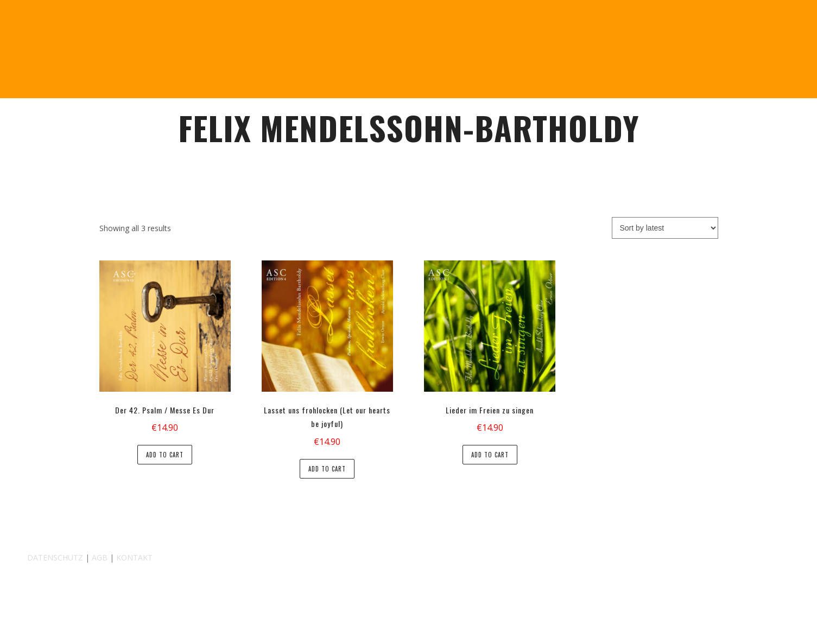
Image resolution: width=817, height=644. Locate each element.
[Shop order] (665, 228)
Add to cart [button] (165, 455)
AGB (100, 557)
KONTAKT (134, 557)
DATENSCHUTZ (55, 557)
